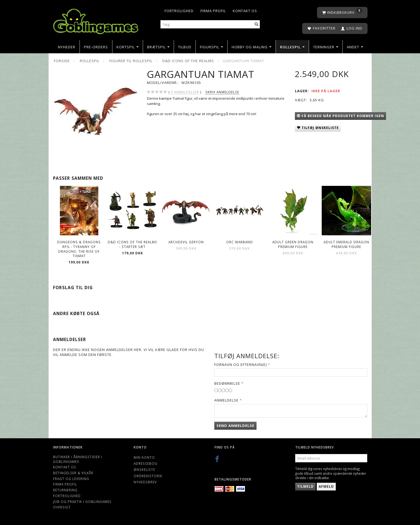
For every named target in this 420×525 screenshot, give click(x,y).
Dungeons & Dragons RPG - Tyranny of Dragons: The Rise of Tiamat (79, 249)
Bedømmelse (227, 383)
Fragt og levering (71, 479)
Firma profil (213, 11)
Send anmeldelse (235, 426)
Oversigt (62, 507)
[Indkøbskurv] (342, 13)
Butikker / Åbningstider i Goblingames (78, 459)
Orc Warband (240, 242)
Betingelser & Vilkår (73, 473)
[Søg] (257, 24)
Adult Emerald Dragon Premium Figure (346, 244)
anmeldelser (185, 92)
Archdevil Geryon (186, 242)
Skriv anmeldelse (222, 92)
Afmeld (326, 486)
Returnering (65, 490)
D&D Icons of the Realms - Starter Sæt (132, 244)
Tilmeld (305, 486)
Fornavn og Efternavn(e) (241, 365)
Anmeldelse (226, 400)
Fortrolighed (179, 11)
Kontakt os (245, 11)
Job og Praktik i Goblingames (82, 502)
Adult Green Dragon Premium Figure (293, 244)
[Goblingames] (96, 20)
